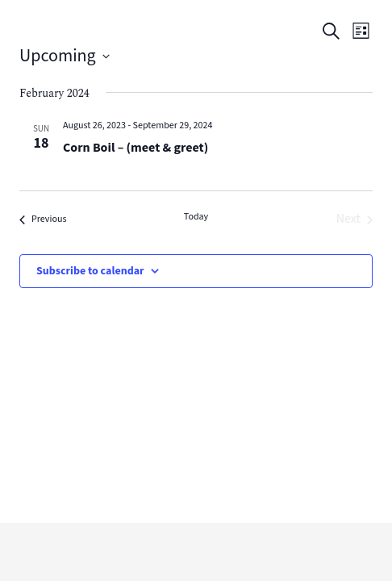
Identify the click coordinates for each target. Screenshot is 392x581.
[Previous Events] (43, 219)
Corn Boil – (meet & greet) (136, 148)
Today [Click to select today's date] (196, 217)
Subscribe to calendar (90, 271)
